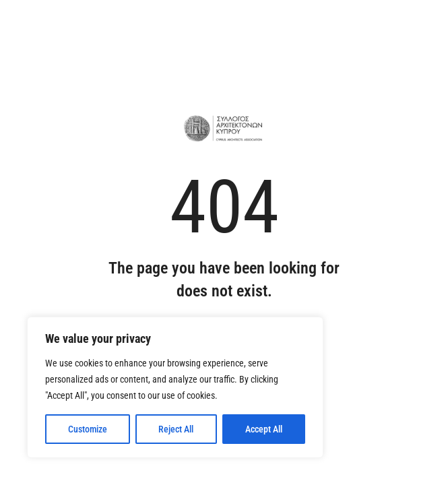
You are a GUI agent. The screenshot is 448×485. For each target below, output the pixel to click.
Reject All (176, 429)
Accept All (264, 429)
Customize (88, 429)
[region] (175, 387)
